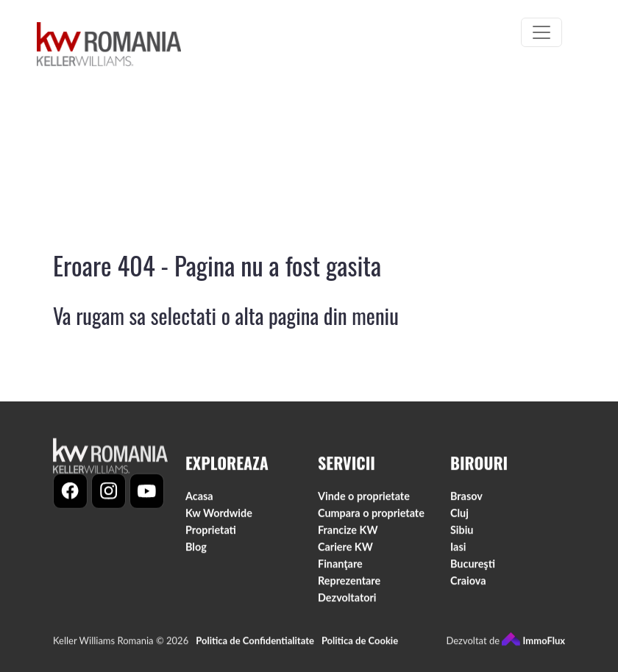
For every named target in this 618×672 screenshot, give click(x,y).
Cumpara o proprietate (371, 516)
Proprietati (211, 533)
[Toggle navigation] (541, 32)
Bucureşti (473, 567)
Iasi (458, 550)
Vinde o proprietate (364, 500)
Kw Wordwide (219, 516)
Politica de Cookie (360, 644)
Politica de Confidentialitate (255, 644)
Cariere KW (345, 550)
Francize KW (348, 533)
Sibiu (462, 533)
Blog (196, 550)
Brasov (466, 500)
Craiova (468, 584)
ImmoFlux (533, 644)
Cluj (459, 516)
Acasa (199, 500)
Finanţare (340, 567)
